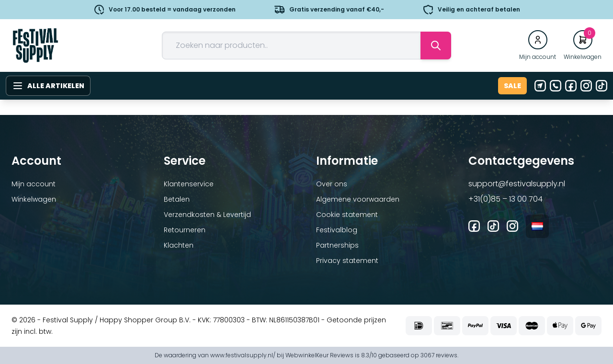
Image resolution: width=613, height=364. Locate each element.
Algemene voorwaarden (358, 199)
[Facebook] (571, 86)
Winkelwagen (34, 199)
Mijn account (34, 184)
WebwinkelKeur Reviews (319, 355)
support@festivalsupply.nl (517, 184)
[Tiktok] (602, 86)
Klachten (179, 245)
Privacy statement (347, 261)
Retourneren (185, 230)
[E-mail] (540, 86)
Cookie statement (347, 215)
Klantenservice (189, 184)
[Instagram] (586, 86)
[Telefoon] (556, 86)
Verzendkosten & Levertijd (207, 215)
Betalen (177, 199)
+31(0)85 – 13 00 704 (505, 199)
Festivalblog (337, 230)
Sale (512, 86)
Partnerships (337, 245)
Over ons (332, 184)
